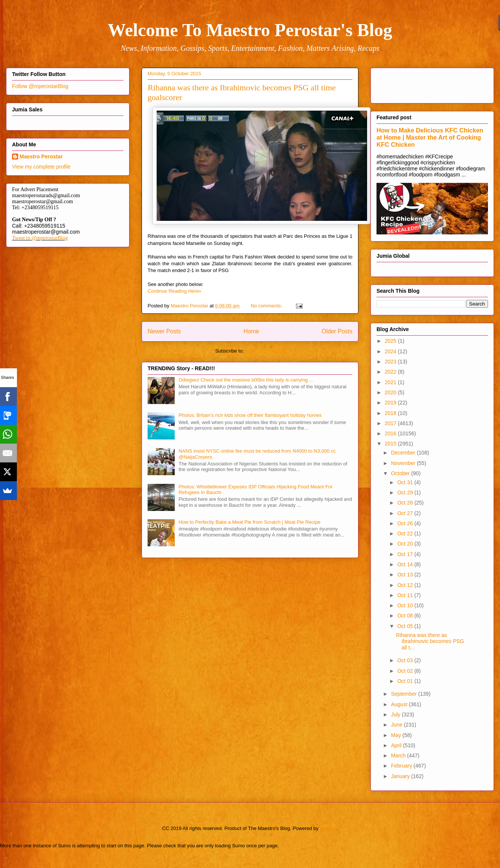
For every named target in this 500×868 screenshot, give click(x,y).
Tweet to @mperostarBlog (40, 238)
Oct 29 (406, 493)
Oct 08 (406, 616)
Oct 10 (406, 605)
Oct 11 (406, 595)
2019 (391, 403)
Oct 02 (406, 671)
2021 (391, 382)
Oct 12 (406, 585)
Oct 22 (406, 534)
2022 (391, 372)
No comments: (267, 306)
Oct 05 (406, 626)
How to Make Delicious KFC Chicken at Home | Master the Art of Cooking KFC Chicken (430, 137)
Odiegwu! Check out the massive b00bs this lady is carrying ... (246, 380)
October (401, 473)
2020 (391, 392)
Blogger (328, 828)
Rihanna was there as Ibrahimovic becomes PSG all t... (430, 641)
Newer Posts (164, 331)
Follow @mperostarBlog (40, 86)
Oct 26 (406, 523)
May (396, 735)
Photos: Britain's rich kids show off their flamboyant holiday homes (250, 415)
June (397, 725)
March (399, 756)
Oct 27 (406, 513)
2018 (391, 413)
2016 (391, 433)
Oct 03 (406, 660)
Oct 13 (406, 575)
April (397, 745)
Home (252, 331)
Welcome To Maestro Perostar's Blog (250, 30)
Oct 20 (406, 544)
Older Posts (337, 331)
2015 (391, 444)
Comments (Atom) (265, 351)
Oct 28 (406, 503)
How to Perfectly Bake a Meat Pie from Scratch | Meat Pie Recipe (249, 522)
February (402, 766)
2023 (391, 362)
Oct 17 (406, 554)
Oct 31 (406, 482)
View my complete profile (41, 167)
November (404, 463)
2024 (391, 351)
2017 (391, 423)
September (404, 694)
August (400, 704)
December (404, 453)
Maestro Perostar (41, 157)
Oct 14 (406, 564)
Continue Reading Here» (175, 291)
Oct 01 (406, 681)
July (396, 714)
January (401, 776)
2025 (391, 341)
